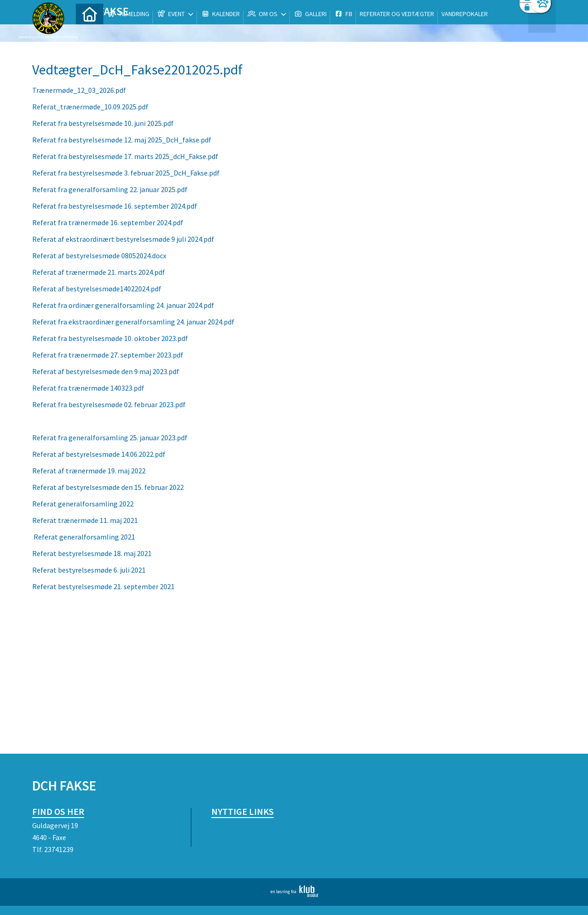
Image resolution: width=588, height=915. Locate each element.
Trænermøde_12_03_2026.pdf (79, 90)
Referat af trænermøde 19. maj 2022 (89, 471)
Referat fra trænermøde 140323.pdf (88, 388)
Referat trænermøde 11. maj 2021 (86, 520)
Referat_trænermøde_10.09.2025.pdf (90, 107)
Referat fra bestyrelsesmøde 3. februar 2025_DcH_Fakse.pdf (126, 173)
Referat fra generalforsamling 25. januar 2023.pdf (110, 438)
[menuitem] (90, 31)
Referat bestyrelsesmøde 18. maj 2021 (92, 553)
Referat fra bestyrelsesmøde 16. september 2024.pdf (115, 206)
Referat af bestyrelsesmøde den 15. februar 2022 (108, 487)
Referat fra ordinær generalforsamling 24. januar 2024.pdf (123, 305)
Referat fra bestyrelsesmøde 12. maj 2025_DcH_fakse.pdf (122, 140)
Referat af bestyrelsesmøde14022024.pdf (97, 289)
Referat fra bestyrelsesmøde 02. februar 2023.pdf (109, 404)
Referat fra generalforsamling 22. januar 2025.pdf (110, 189)
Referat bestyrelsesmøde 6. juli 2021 (89, 570)
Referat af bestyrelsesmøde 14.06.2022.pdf (99, 454)
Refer (42, 537)
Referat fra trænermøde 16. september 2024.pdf (108, 222)
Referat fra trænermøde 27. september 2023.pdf (108, 355)
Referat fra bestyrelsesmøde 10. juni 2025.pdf (103, 123)
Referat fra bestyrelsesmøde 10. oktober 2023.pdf (110, 338)
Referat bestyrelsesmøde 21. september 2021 (103, 586)
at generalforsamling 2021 (93, 537)
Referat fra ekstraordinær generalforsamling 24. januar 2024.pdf (133, 322)
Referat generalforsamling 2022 (83, 504)
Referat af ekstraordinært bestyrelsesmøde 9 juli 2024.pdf (123, 239)
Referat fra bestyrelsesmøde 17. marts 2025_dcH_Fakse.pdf (125, 156)
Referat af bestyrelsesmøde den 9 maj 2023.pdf (106, 371)
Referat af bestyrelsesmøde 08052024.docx (99, 256)
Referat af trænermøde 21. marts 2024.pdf (99, 272)
